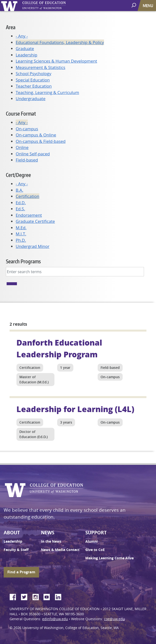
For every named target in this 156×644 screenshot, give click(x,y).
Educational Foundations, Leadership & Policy (60, 42)
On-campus (27, 129)
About (12, 533)
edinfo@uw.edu (55, 619)
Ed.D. (21, 203)
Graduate (25, 48)
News (48, 533)
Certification (27, 196)
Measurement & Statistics (40, 67)
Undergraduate (31, 99)
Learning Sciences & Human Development (56, 61)
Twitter (26, 596)
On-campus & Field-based (41, 141)
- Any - (22, 36)
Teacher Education (34, 86)
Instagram (37, 596)
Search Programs (23, 261)
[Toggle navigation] (148, 6)
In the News (51, 541)
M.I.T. (21, 234)
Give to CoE (95, 550)
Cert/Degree (18, 175)
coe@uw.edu (114, 619)
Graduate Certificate (35, 221)
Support (96, 533)
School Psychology (33, 74)
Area (11, 27)
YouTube (49, 596)
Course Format (21, 114)
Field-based (27, 160)
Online (22, 147)
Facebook (15, 596)
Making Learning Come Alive (110, 558)
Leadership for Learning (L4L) (75, 409)
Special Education (33, 80)
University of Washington (10, 6)
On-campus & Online (36, 135)
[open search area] (134, 5)
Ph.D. (21, 240)
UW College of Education (53, 6)
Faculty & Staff (16, 550)
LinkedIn (60, 596)
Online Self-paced (33, 154)
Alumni (91, 541)
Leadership (26, 55)
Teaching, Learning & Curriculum (47, 92)
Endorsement (29, 215)
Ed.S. (20, 209)
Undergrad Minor (32, 246)
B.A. (19, 190)
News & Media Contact (60, 550)
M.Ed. (21, 228)
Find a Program (21, 572)
